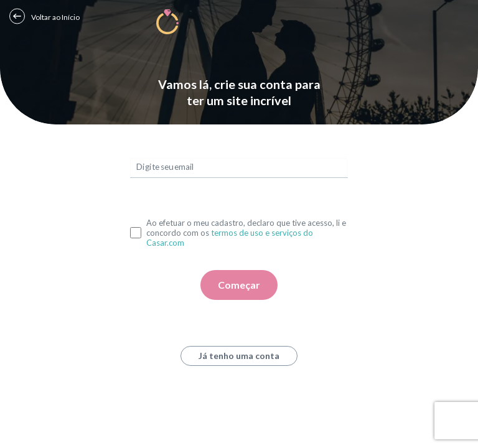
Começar (239, 285)
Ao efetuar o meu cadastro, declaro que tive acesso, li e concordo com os (246, 233)
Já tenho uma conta (239, 356)
